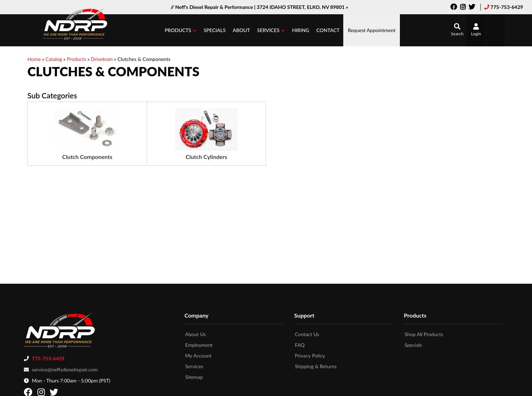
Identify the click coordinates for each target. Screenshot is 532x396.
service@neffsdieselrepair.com (65, 367)
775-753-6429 (507, 7)
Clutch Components (87, 157)
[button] (181, 30)
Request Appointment (372, 30)
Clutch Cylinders (206, 157)
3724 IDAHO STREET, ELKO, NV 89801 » (302, 7)
